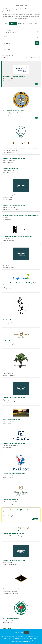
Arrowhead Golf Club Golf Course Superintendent (17, 236)
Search (6, 24)
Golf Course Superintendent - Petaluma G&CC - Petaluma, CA (21, 148)
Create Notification (34, 57)
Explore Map (22, 24)
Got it (27, 633)
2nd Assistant (7, 629)
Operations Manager (9, 320)
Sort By (4, 57)
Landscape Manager (9, 341)
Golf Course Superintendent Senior (13, 111)
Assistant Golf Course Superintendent (14, 77)
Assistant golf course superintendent (14, 473)
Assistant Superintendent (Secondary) (14, 534)
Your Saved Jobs (21, 27)
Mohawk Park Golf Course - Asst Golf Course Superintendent (21, 215)
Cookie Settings (18, 633)
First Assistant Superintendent (12, 589)
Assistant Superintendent (10, 168)
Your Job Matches (33, 24)
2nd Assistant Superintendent (11, 195)
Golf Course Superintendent (11, 618)
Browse (13, 24)
